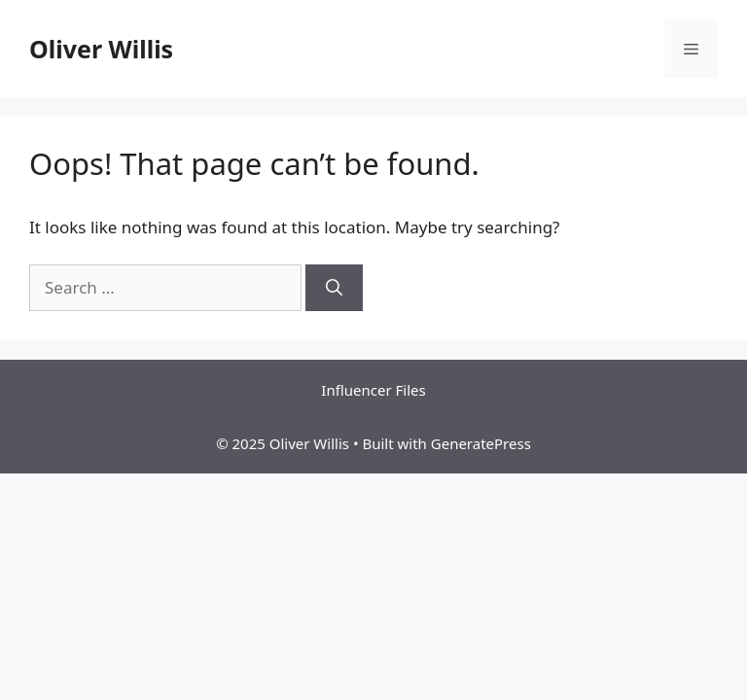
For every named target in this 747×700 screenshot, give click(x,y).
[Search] (334, 288)
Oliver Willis (101, 49)
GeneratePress (481, 443)
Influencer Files (373, 390)
